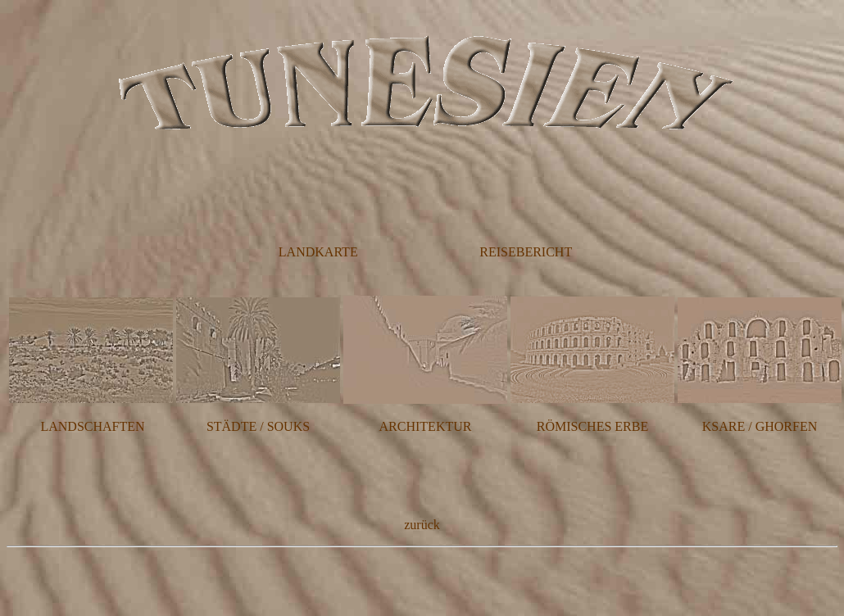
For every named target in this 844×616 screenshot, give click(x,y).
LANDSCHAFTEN (92, 426)
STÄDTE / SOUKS (258, 426)
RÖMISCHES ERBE (592, 426)
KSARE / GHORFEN (760, 426)
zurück (422, 525)
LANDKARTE (318, 252)
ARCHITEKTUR (426, 426)
